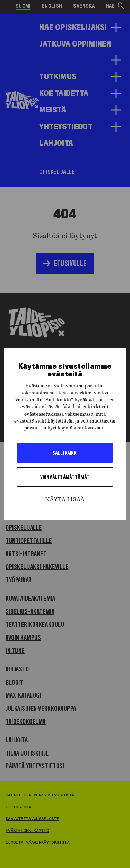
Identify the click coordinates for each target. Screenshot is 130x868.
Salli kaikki (65, 453)
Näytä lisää (65, 500)
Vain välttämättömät (65, 477)
